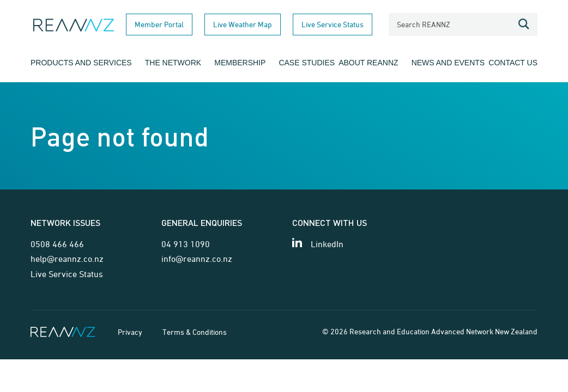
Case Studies (307, 63)
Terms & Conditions (195, 332)
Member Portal (159, 24)
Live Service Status (333, 24)
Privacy (130, 332)
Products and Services (81, 63)
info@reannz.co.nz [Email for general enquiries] (197, 259)
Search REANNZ (424, 24)
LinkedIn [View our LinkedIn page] (327, 244)
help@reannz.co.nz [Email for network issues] (67, 259)
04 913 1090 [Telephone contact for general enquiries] (186, 244)
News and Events (448, 63)
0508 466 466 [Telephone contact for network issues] (57, 244)
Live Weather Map (243, 24)
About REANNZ (368, 63)
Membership (240, 63)
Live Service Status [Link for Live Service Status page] (67, 274)
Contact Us (513, 63)
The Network (173, 63)
